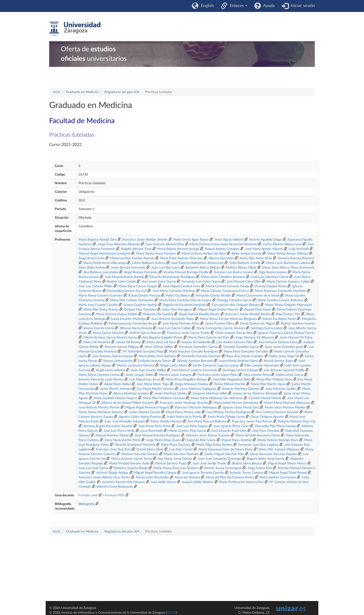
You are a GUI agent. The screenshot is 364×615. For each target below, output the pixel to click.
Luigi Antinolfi (299, 249)
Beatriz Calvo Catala (121, 282)
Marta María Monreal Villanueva (287, 403)
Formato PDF (115, 495)
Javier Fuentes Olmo (220, 324)
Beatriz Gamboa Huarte (298, 324)
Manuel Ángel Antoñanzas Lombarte (104, 254)
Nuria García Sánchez (108, 333)
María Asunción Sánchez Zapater (273, 454)
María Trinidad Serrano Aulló (129, 463)
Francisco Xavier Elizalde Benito (248, 314)
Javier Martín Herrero (115, 389)
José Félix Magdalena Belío (232, 380)
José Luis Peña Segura (192, 426)
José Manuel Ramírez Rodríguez (157, 435)
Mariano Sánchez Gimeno (140, 454)
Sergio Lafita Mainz (174, 366)
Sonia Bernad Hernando (128, 268)
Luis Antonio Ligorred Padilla (284, 370)
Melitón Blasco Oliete (241, 268)
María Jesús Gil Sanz (161, 342)
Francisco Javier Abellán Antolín (145, 240)
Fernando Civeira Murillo (213, 296)
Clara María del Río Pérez (122, 440)
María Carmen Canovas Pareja (227, 286)
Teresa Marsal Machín (230, 384)
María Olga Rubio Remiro (214, 445)
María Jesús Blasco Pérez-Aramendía (288, 268)
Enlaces (237, 6)
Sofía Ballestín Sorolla (245, 263)
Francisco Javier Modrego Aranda (184, 403)
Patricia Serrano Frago (171, 463)
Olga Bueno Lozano (273, 272)
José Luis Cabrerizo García (270, 277)
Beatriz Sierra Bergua (247, 463)
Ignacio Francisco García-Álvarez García (286, 333)
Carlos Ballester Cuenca (149, 263)
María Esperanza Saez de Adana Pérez (226, 449)
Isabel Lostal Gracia (290, 375)
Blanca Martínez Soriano (131, 394)
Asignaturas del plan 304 (122, 92)
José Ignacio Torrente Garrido (203, 473)
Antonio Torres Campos (247, 473)
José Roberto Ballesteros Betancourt (197, 263)
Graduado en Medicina (82, 92)
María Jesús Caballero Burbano (223, 277)
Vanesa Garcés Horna (99, 328)
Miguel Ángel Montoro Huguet (147, 408)
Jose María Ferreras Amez (181, 324)
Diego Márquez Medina (192, 384)
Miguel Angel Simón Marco (287, 463)
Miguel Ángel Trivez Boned (288, 473)
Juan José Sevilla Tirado (209, 463)
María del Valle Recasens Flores (258, 435)
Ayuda (268, 6)
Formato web (88, 495)
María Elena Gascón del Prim (209, 338)
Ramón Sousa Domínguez (223, 468)
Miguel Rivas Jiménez (237, 440)
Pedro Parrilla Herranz (166, 422)
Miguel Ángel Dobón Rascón (218, 310)
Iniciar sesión (302, 6)
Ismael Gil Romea (128, 342)
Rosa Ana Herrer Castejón (245, 356)
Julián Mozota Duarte (145, 412)
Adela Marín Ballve (117, 384)
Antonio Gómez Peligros (122, 347)
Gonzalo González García (241, 347)
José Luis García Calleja (174, 328)
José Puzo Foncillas (266, 431)
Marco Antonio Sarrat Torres (132, 459)
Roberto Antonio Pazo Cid (297, 422)
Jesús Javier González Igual (284, 347)
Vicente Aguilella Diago (265, 240)
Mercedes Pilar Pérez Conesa (275, 426)
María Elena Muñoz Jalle (183, 412)
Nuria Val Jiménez (187, 477)
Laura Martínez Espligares (198, 389)
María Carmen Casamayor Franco (225, 291)
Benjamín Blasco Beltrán (203, 268)
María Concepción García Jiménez (221, 328)
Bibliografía (86, 504)
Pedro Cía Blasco (178, 296)
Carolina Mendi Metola (265, 398)
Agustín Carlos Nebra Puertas (140, 417)
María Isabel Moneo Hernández (236, 403)
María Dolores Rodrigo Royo (278, 440)
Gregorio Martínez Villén (210, 394)
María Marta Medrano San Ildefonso (217, 398)
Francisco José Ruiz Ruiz (113, 449)
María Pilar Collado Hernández (132, 300)
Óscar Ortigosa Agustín (267, 417)
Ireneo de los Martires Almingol (255, 394)
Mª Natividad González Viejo (143, 352)
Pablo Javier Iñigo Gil (284, 356)
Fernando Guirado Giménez (201, 356)
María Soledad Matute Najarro (115, 398)
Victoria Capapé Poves (270, 286)
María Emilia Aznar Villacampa (105, 263)
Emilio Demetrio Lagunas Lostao (216, 366)
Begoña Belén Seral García (266, 459)
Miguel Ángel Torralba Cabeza (155, 473)
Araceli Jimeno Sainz (278, 361)
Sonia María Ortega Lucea (226, 417)
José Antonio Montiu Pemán (99, 408)
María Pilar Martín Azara (268, 384)
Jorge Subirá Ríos (260, 468)
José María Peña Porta (154, 426)
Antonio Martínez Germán (241, 389)
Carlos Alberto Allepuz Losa (282, 244)
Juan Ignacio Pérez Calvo (231, 426)
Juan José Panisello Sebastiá (125, 422)
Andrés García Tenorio (145, 333)
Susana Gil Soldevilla (196, 342)
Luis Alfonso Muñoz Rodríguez (228, 412)
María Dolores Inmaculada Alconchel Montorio (223, 244)
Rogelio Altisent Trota (136, 249)
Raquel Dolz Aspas (258, 310)
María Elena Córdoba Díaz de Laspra (185, 300)
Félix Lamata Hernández (262, 366)
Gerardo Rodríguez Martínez (135, 445)
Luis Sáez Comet (181, 449)
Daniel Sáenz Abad (150, 449)
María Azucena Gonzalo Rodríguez (193, 352)
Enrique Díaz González (140, 310)
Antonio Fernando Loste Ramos (101, 380)
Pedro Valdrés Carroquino (278, 477)
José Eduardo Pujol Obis (229, 431)
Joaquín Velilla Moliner (198, 482)
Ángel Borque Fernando (141, 272)
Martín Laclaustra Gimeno (136, 366)
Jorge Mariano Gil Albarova (254, 338)
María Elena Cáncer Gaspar (138, 286)
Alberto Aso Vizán (221, 258)
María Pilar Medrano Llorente (164, 398)
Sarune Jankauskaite (118, 361)
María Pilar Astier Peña (256, 258)
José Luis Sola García (93, 468)
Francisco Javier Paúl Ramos (252, 422)
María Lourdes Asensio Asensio (132, 258)
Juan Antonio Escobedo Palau (173, 319)
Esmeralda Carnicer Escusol (127, 291)
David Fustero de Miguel (258, 324)
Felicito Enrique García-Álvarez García (110, 338)
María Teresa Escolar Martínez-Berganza (228, 319)
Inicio (57, 92)
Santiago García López (267, 328)
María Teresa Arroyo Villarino (288, 254)
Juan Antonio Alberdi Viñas (165, 244)
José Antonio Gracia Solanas (113, 356)
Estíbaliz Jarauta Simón (155, 361)
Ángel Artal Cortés (91, 258)
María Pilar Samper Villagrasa (279, 449)
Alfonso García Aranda (136, 328)
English (206, 6)
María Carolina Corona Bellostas (280, 300)
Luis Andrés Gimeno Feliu (235, 342)
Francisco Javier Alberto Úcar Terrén (104, 477)
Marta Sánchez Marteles (181, 454)
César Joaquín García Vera (234, 333)
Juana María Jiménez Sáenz (238, 361)
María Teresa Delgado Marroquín (289, 305)
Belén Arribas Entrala (247, 254)
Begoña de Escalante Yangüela (185, 305)
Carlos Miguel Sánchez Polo (224, 454)
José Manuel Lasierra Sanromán (194, 370)
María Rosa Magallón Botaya (186, 380)
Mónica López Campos (175, 375)
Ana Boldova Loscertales (101, 272)
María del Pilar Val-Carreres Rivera (230, 477)
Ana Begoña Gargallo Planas (163, 338)
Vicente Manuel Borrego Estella (186, 272)
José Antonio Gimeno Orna (278, 342)
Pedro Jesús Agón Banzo (191, 240)
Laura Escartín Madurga (128, 319)
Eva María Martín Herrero (155, 389)
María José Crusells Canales (98, 305)
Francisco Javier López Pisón (218, 375)
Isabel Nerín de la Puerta (184, 417)
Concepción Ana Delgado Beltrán (236, 305)
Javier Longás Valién (139, 375)
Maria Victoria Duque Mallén (117, 314)
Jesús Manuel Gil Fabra (296, 338)
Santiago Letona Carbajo (240, 370)
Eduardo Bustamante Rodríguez (172, 277)
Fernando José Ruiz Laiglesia (258, 445)
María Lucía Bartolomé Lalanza (288, 263)
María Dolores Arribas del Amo (204, 254)
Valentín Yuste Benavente (115, 487)
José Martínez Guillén (281, 389)
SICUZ (172, 613)
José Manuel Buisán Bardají (124, 277)
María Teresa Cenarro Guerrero (101, 296)
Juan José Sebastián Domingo (219, 459)
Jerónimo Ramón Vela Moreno (123, 482)
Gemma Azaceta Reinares (296, 258)
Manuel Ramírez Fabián (112, 435)
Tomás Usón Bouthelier (152, 477)
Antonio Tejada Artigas (112, 473)
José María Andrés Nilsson (264, 249)
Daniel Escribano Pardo (279, 319)
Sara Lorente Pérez (257, 375)
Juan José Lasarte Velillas (148, 370)
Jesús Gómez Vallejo (159, 347)
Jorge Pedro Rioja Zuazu (163, 440)
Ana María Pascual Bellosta (207, 422)
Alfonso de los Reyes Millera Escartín (128, 403)
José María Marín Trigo (153, 384)
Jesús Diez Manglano (177, 310)
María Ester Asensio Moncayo (181, 258)
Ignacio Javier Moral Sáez (241, 408)
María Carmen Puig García (187, 431)
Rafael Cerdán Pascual (144, 296)
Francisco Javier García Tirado (188, 333)
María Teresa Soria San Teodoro (176, 468)
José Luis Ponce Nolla (119, 431)
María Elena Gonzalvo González (246, 352)
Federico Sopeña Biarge (131, 468)
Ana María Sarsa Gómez (175, 459)
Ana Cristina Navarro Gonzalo (277, 412)
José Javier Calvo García (159, 282)
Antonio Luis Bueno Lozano (234, 272)
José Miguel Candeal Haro (182, 286)
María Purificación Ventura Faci (241, 482)
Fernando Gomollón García (198, 347)
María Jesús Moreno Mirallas (285, 408)
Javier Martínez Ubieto (171, 394)
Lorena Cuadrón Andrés (140, 305)
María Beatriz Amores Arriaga (178, 249)
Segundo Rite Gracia (201, 440)
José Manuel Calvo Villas (244, 282)
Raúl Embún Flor (288, 314)
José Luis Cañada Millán (96, 286)
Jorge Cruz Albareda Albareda (119, 244)
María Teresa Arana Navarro (156, 254)
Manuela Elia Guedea (158, 314)
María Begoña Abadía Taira (98, 240)
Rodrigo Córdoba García (234, 300)
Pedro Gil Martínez (97, 342)
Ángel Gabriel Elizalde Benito (199, 314)
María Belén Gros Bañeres (157, 356)
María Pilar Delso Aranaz (101, 310)
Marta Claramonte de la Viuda (258, 296)
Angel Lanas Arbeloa (110, 370)
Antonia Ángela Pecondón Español (108, 426)
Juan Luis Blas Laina (165, 268)
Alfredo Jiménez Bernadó (195, 361)
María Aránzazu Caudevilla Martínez (280, 291)
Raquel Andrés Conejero (222, 249)
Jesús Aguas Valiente (229, 240)
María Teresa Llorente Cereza (99, 375)
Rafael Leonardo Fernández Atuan (133, 324)
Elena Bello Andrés (92, 268)
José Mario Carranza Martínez (174, 291)
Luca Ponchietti (152, 431)
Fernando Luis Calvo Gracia (201, 282)
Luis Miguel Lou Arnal (145, 380)
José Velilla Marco (163, 482)
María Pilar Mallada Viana (274, 380)
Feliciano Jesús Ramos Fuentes (208, 435)
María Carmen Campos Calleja (288, 282)
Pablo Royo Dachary (176, 445)
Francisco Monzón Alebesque (196, 408)
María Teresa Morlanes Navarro (101, 412)
